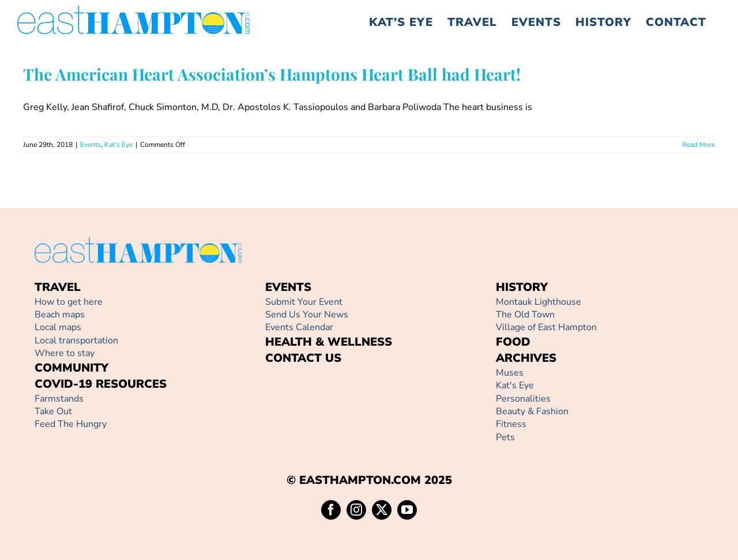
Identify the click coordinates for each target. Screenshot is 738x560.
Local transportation (76, 340)
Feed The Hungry (71, 424)
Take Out (53, 411)
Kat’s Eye (118, 145)
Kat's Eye (515, 385)
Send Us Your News (307, 315)
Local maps (58, 327)
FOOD (513, 342)
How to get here (69, 302)
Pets (505, 437)
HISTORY (522, 287)
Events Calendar (299, 327)
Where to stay (65, 353)
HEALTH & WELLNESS (329, 342)
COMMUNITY (71, 368)
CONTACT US (303, 358)
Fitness (511, 424)
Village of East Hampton (546, 327)
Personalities (523, 399)
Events (91, 145)
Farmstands (59, 399)
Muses (510, 373)
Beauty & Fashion (532, 411)
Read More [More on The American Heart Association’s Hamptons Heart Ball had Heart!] (699, 145)
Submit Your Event (304, 302)
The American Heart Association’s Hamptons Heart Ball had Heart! (272, 74)
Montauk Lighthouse (539, 302)
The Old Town (525, 315)
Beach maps (60, 315)
